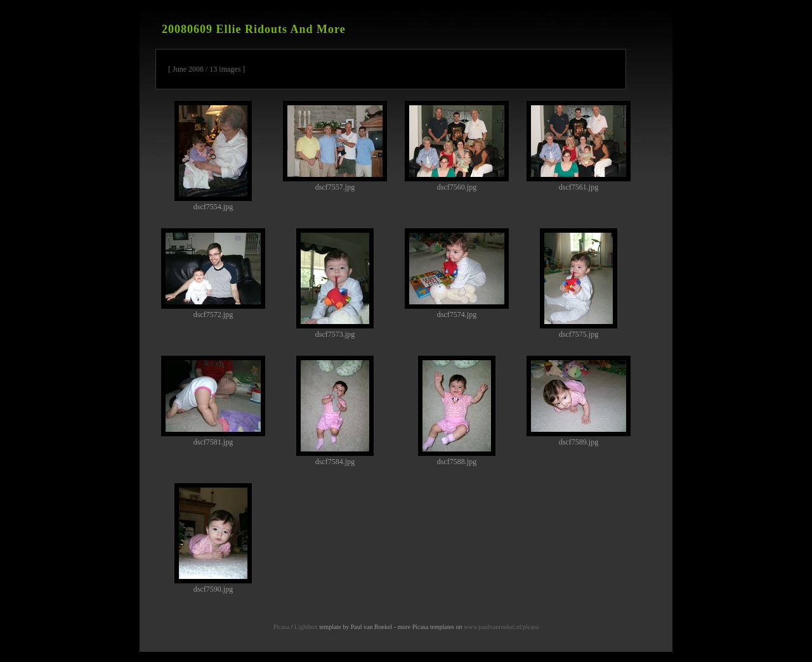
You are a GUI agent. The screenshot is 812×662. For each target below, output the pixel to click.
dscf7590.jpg (213, 538)
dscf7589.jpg (579, 401)
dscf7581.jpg (213, 401)
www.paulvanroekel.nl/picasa (501, 627)
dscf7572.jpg (213, 274)
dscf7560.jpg (457, 146)
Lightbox (306, 627)
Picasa (282, 627)
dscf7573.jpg (335, 283)
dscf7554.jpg (213, 156)
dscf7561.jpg (579, 146)
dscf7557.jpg (335, 146)
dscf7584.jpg (335, 411)
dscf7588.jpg (457, 411)
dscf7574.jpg (457, 274)
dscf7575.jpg (579, 283)
